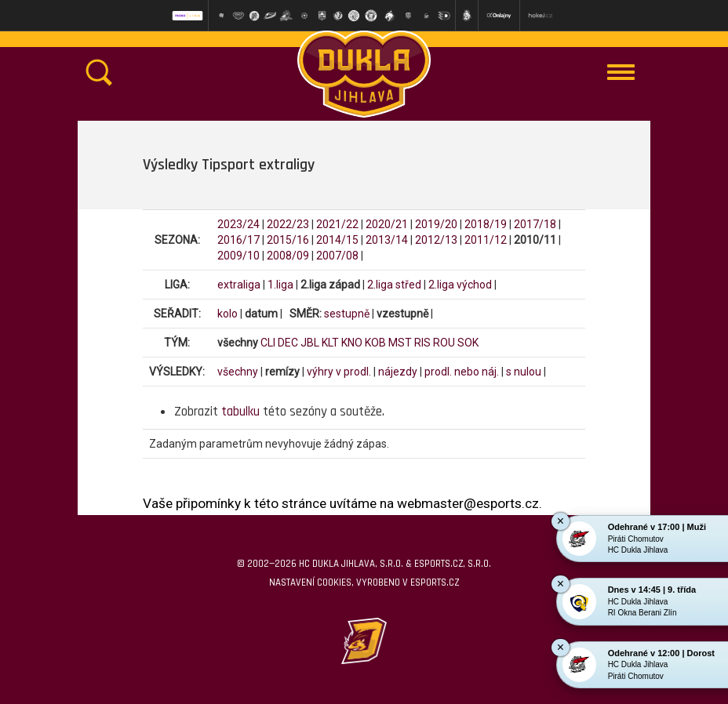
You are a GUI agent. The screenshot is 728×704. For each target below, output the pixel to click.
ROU (444, 343)
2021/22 (337, 224)
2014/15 (337, 240)
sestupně (347, 314)
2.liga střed (394, 285)
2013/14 (387, 240)
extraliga (239, 285)
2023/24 (238, 224)
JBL (310, 343)
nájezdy (398, 372)
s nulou (524, 372)
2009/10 (238, 256)
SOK (468, 343)
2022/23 (288, 224)
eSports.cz (435, 582)
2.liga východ (460, 285)
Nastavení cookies (310, 582)
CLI (268, 343)
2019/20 (436, 224)
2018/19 (486, 224)
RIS (422, 343)
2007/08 (337, 256)
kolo (227, 314)
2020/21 (387, 224)
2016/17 (238, 240)
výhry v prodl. (339, 372)
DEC (288, 343)
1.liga (280, 285)
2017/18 (535, 224)
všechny (238, 372)
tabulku (240, 412)
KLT (330, 343)
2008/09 (288, 256)
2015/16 (288, 240)
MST (400, 343)
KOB (375, 343)
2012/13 (436, 240)
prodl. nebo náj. (462, 372)
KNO (352, 343)
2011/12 (486, 240)
